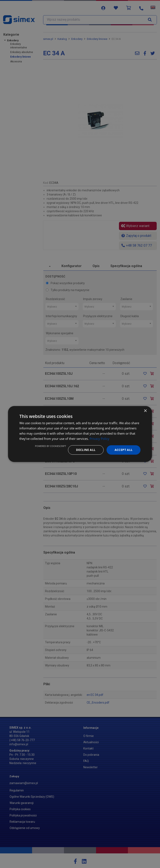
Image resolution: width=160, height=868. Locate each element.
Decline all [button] (86, 450)
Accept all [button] (124, 450)
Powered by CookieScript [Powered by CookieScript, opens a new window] (51, 446)
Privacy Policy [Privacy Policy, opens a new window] (99, 439)
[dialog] (80, 434)
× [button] (145, 411)
